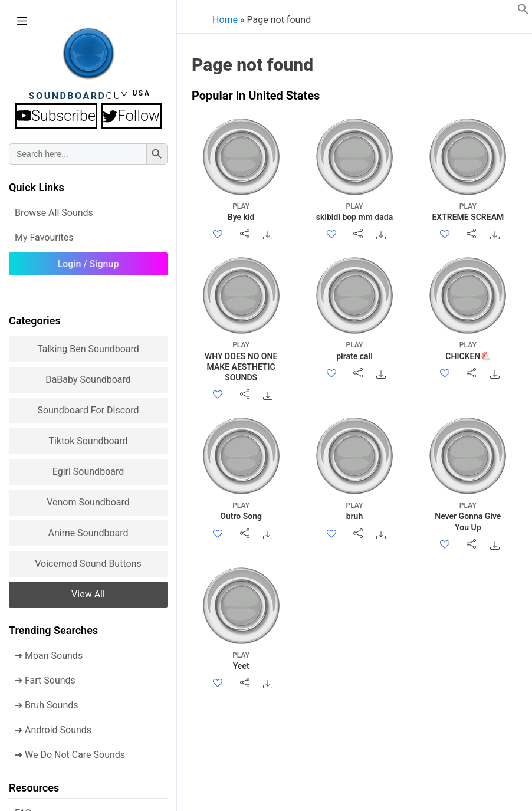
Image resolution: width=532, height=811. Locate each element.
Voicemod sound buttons (88, 564)
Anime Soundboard (88, 533)
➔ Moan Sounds (49, 656)
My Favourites (44, 237)
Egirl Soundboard (88, 472)
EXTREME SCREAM (468, 211)
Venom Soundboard (88, 502)
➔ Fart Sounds (45, 680)
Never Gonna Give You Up (468, 516)
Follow (131, 116)
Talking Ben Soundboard (88, 349)
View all (88, 594)
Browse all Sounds (54, 213)
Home (225, 20)
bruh (354, 510)
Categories (35, 321)
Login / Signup (88, 264)
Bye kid (241, 211)
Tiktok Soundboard (88, 441)
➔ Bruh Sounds (47, 705)
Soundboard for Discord (88, 410)
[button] (523, 12)
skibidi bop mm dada (354, 211)
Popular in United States (256, 96)
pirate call (354, 350)
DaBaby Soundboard (88, 380)
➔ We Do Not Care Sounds (70, 755)
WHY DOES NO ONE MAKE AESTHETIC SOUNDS (241, 361)
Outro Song (241, 510)
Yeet (241, 660)
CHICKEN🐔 (468, 350)
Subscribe (56, 116)
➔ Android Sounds (53, 730)
